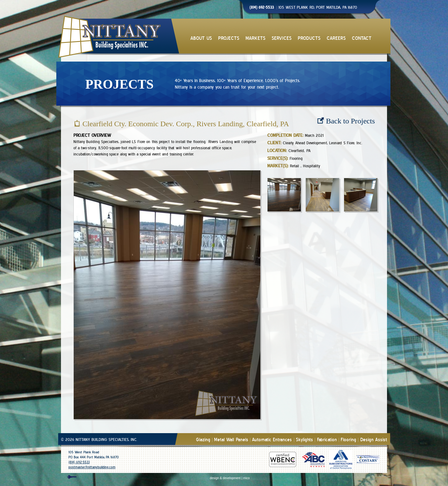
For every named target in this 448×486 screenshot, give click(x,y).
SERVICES (282, 38)
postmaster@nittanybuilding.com (92, 467)
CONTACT (362, 38)
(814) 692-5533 (79, 462)
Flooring (348, 440)
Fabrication (327, 440)
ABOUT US (201, 38)
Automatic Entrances (272, 440)
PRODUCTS (309, 38)
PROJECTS (229, 38)
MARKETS (255, 38)
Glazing (203, 440)
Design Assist (374, 440)
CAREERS (336, 38)
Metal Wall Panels (231, 440)
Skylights (304, 440)
